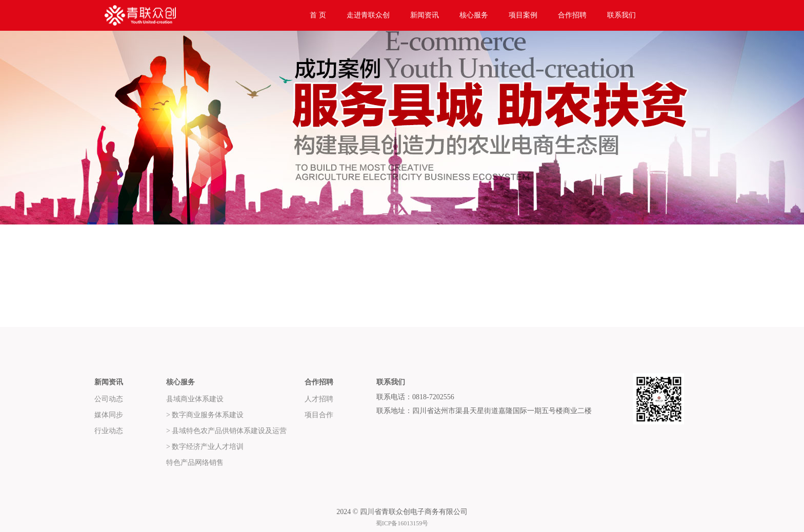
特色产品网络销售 (195, 463)
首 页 (318, 15)
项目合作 (319, 415)
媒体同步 (109, 415)
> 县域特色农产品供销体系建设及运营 (226, 431)
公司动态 (109, 399)
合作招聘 (572, 15)
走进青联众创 (368, 15)
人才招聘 (319, 399)
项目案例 (523, 15)
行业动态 (109, 431)
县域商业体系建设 (195, 399)
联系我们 (621, 15)
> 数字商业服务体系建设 (205, 415)
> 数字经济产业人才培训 (205, 447)
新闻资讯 (425, 15)
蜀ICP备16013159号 (402, 523)
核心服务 (474, 15)
